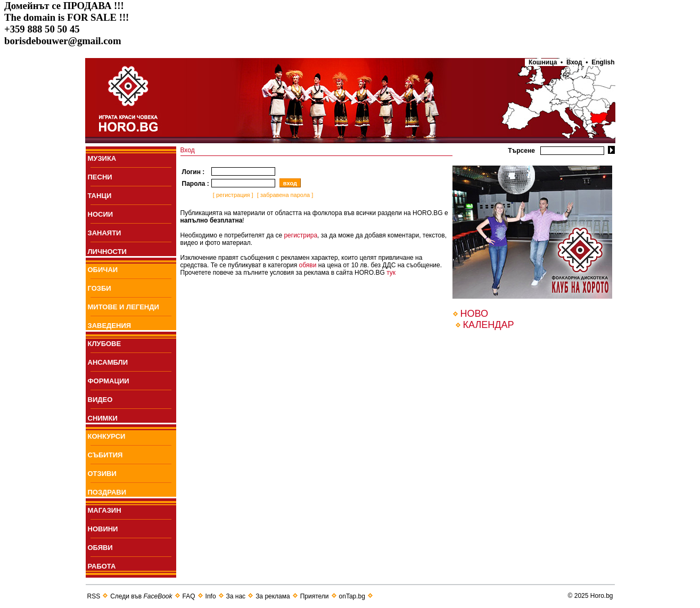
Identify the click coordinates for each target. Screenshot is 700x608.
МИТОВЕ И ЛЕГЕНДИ (123, 307)
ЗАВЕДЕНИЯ (110, 326)
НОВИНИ (103, 529)
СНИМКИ (103, 418)
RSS (94, 596)
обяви (308, 265)
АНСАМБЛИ (108, 362)
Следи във (141, 596)
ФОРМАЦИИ (109, 381)
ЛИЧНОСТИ (107, 252)
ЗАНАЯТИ (105, 233)
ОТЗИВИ (102, 474)
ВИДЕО (100, 400)
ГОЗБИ (100, 288)
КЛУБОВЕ (105, 344)
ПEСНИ (100, 177)
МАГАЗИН (105, 510)
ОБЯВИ (100, 548)
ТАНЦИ (100, 196)
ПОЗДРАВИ (107, 492)
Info (211, 596)
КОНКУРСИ (107, 436)
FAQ (189, 596)
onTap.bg (352, 596)
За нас (236, 596)
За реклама (273, 596)
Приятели (315, 596)
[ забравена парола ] (285, 195)
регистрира (300, 235)
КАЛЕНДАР (489, 325)
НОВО (474, 314)
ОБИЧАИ (103, 270)
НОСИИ (101, 214)
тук (391, 273)
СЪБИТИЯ (105, 455)
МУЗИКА (102, 158)
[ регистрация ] (232, 195)
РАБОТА (102, 566)
